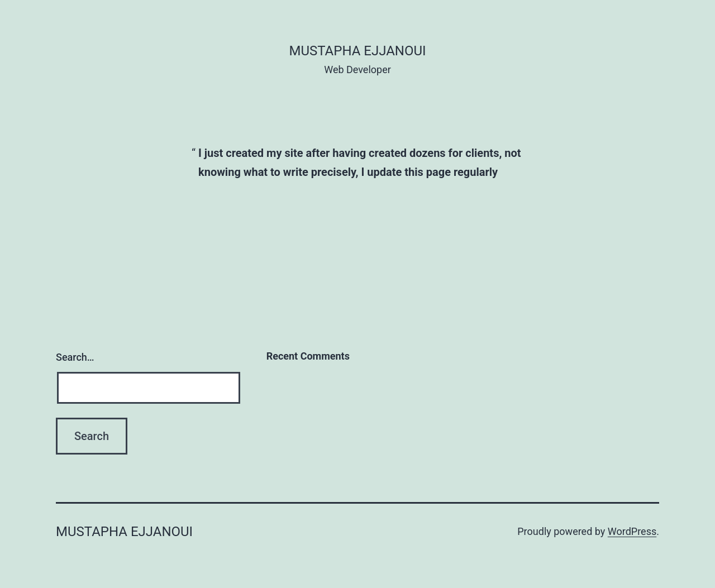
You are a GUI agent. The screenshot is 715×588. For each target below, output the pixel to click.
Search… (75, 357)
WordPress (632, 531)
